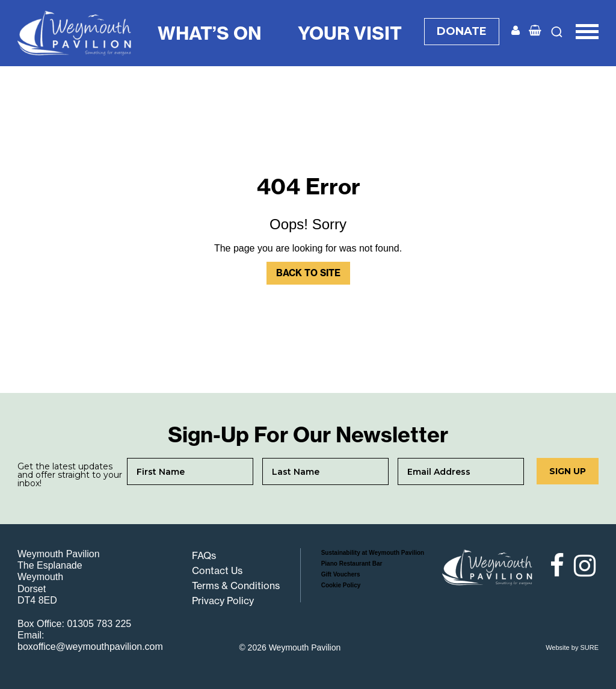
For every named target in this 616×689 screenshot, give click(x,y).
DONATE (462, 31)
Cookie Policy (341, 585)
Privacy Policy (223, 601)
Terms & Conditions (236, 585)
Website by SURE (572, 647)
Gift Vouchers (341, 574)
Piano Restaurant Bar (352, 564)
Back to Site (308, 273)
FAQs (204, 555)
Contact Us (217, 570)
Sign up (568, 471)
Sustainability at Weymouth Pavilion (373, 553)
